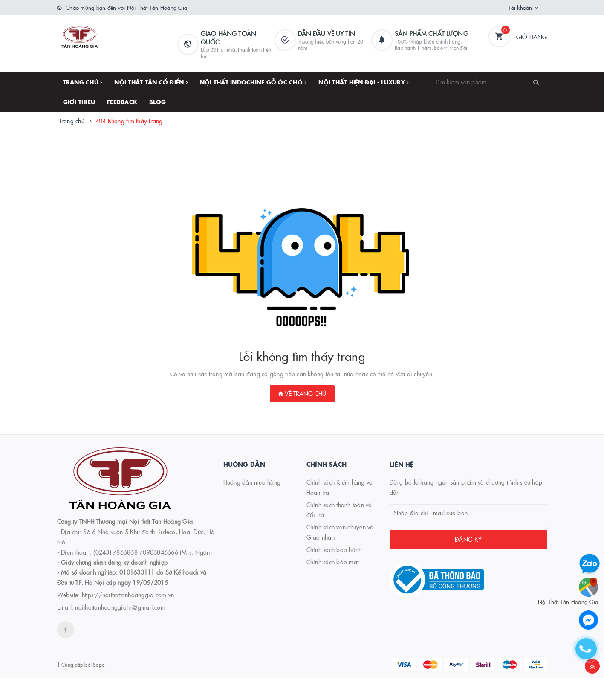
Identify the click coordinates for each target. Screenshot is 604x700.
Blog (158, 102)
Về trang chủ (302, 393)
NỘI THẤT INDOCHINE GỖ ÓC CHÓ (253, 82)
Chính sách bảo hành (334, 549)
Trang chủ (83, 82)
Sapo (99, 664)
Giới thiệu (79, 102)
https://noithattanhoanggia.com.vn (128, 595)
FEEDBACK (122, 102)
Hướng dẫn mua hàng (252, 482)
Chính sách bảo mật (333, 562)
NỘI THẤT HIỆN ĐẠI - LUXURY (364, 82)
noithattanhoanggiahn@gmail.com (120, 607)
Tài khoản (520, 7)
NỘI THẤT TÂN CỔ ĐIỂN (151, 82)
